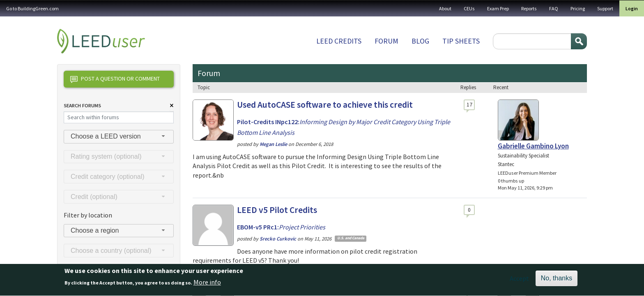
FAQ (554, 8)
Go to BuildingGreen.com (32, 8)
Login (632, 8)
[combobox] (119, 137)
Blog (420, 41)
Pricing (578, 8)
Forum (386, 41)
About (445, 8)
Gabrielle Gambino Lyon (533, 146)
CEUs (469, 8)
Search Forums (82, 105)
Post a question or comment (115, 79)
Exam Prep (498, 8)
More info (207, 285)
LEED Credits (339, 41)
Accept (519, 281)
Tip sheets (461, 41)
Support (605, 8)
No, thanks (557, 281)
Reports (529, 8)
